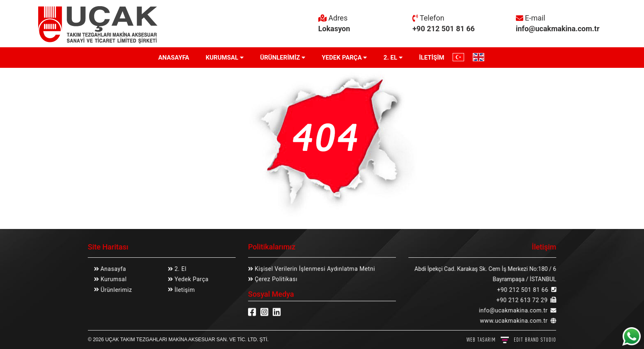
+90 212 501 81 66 (444, 29)
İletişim (184, 290)
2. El (179, 269)
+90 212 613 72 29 (522, 300)
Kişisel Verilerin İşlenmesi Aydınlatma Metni (314, 268)
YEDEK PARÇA (345, 58)
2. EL (393, 58)
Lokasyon (334, 29)
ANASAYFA (174, 58)
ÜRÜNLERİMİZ (283, 58)
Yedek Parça (190, 279)
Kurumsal (112, 279)
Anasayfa (113, 269)
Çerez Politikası (275, 279)
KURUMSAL (225, 58)
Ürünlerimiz (115, 290)
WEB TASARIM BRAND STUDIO (511, 340)
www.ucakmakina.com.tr (514, 321)
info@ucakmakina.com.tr (558, 29)
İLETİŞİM (432, 58)
